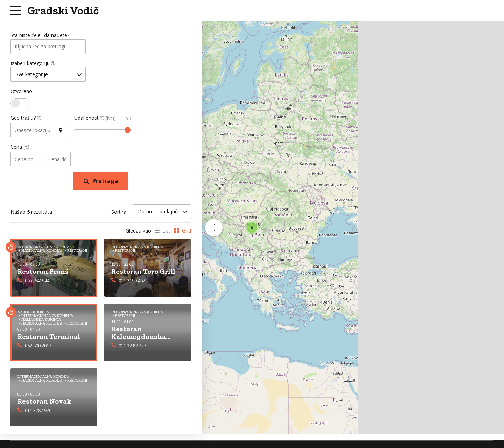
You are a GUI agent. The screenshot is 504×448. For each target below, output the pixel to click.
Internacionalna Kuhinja (47, 317)
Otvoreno (21, 93)
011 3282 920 (38, 411)
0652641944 (37, 281)
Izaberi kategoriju (33, 64)
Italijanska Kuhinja (41, 321)
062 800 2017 (38, 346)
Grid (187, 232)
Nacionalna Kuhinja (42, 324)
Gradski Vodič (63, 10)
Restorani (77, 324)
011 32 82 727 (132, 346)
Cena (20, 148)
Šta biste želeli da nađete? (40, 35)
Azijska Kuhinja (33, 313)
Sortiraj (120, 213)
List (166, 232)
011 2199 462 (132, 281)
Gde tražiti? (26, 119)
